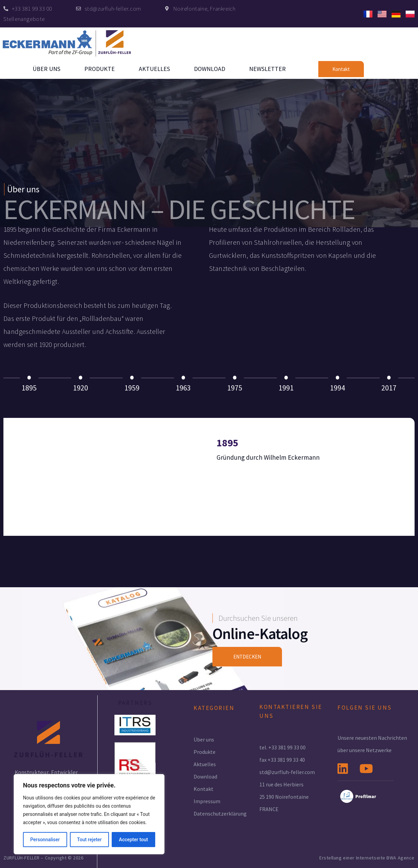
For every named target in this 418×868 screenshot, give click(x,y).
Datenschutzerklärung (220, 813)
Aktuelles (154, 69)
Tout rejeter (89, 840)
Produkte (100, 69)
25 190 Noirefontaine (284, 797)
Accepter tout (133, 840)
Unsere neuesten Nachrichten (372, 738)
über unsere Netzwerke (365, 750)
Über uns (46, 69)
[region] (89, 814)
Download (210, 69)
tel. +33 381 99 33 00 (282, 747)
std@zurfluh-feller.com (287, 772)
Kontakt (204, 789)
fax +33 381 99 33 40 (282, 760)
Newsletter (267, 69)
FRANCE (269, 809)
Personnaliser (45, 840)
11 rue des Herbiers (281, 784)
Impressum (207, 801)
